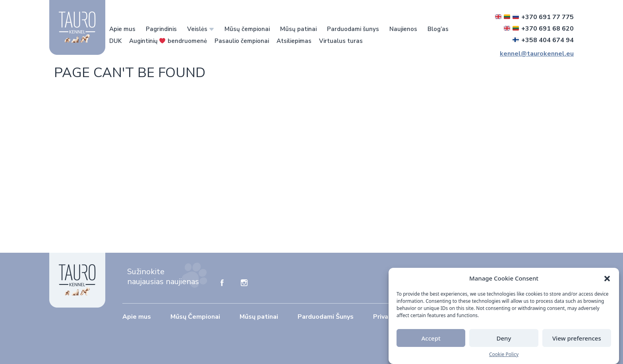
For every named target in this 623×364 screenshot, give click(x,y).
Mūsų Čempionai (195, 317)
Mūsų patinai (298, 29)
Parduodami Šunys (326, 317)
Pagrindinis (161, 29)
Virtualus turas (341, 41)
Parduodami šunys (353, 29)
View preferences (577, 338)
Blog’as (438, 29)
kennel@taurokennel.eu (537, 54)
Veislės (197, 29)
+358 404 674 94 (543, 40)
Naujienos (403, 29)
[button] (607, 278)
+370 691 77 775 (534, 17)
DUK (115, 41)
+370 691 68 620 (539, 29)
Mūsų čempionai (247, 29)
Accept (431, 338)
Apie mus (122, 29)
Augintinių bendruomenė (168, 41)
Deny (504, 338)
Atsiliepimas (294, 41)
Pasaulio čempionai (242, 41)
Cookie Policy (504, 354)
